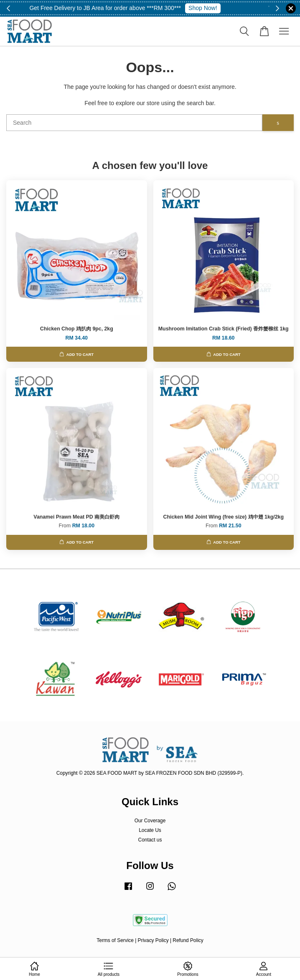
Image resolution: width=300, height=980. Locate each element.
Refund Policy (188, 940)
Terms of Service (115, 940)
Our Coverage (150, 821)
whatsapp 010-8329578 (218, 8)
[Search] (134, 123)
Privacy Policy (153, 940)
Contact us (150, 840)
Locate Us (150, 830)
